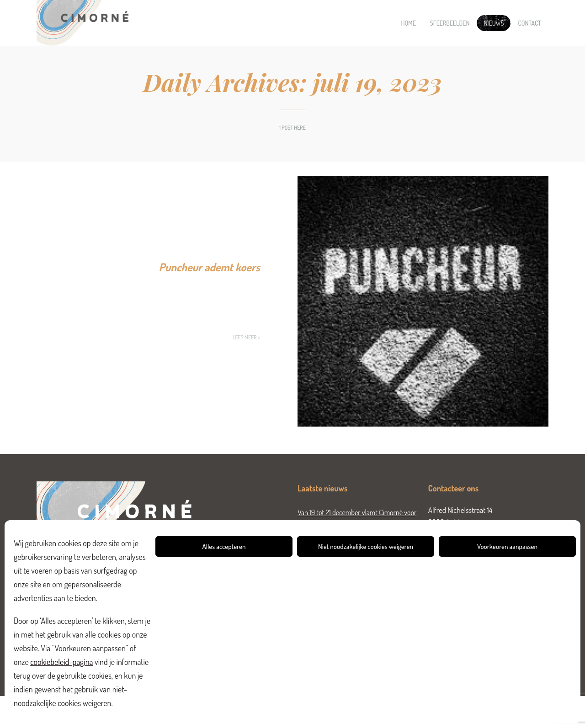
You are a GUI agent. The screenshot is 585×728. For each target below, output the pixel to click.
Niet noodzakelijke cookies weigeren (366, 546)
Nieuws (494, 23)
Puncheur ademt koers (210, 267)
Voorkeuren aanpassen (507, 546)
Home (409, 23)
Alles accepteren (224, 546)
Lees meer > (246, 337)
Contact (529, 23)
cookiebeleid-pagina (61, 662)
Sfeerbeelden (450, 23)
